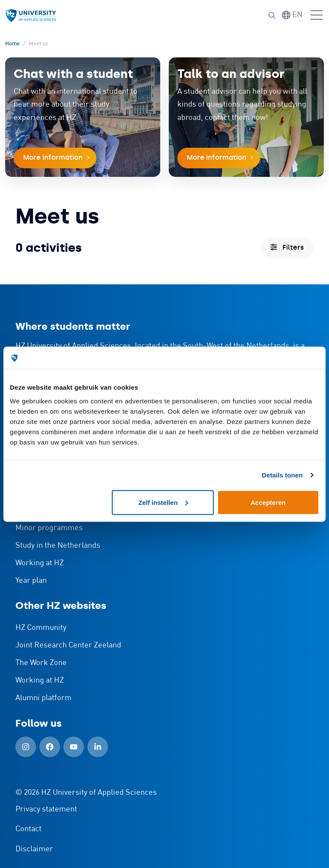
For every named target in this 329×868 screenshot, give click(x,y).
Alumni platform (43, 698)
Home (12, 44)
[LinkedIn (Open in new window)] (98, 747)
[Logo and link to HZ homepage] (31, 16)
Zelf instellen (163, 502)
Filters (287, 247)
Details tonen (282, 475)
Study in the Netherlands (58, 546)
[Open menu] (317, 15)
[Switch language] (292, 15)
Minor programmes (49, 528)
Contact (28, 829)
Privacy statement (46, 809)
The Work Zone (41, 663)
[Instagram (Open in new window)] (26, 747)
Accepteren (268, 502)
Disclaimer (34, 849)
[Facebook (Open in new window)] (50, 747)
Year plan (31, 581)
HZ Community (41, 628)
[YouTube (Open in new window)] (74, 747)
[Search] (272, 15)
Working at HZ (40, 563)
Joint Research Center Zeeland (68, 645)
